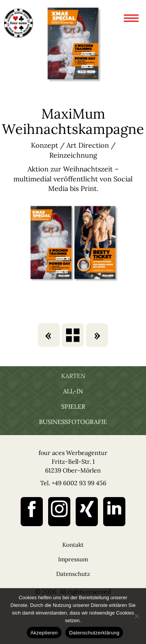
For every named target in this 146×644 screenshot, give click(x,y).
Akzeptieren (44, 633)
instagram (59, 512)
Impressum (73, 559)
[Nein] (136, 616)
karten (73, 335)
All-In (73, 391)
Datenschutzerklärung (94, 633)
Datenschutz (73, 574)
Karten (73, 376)
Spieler (73, 406)
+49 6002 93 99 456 (79, 483)
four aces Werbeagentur (18, 23)
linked (114, 512)
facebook (32, 512)
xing (87, 512)
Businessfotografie (73, 422)
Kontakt (73, 545)
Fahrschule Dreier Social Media (97, 335)
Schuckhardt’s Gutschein (49, 335)
